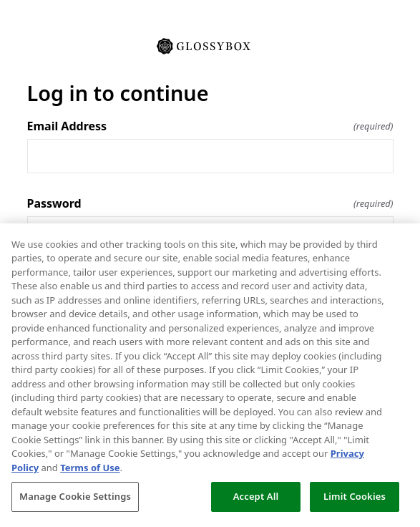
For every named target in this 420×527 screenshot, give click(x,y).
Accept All (256, 496)
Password (210, 203)
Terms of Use (90, 468)
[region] (210, 375)
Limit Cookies (355, 496)
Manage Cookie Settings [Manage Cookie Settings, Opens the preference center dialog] (75, 496)
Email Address (210, 126)
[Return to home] (210, 45)
